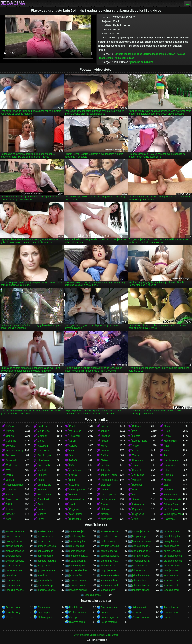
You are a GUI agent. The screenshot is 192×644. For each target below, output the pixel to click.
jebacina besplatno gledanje (47, 585)
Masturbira (43, 470)
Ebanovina (170, 465)
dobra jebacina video (173, 551)
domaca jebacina (110, 556)
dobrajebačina (14, 556)
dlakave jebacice (15, 551)
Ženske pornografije (142, 617)
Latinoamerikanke (110, 480)
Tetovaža (106, 470)
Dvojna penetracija (110, 495)
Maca (155, 54)
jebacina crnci (171, 590)
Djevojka (11, 446)
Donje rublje (44, 465)
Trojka (117, 58)
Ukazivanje (44, 460)
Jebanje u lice (77, 499)
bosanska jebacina (47, 541)
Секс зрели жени (110, 607)
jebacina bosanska (142, 585)
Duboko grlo (44, 455)
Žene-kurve (75, 470)
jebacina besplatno (15, 585)
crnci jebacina (77, 546)
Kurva (104, 446)
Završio (105, 465)
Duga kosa (138, 514)
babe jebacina (14, 536)
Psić (135, 431)
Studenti (42, 475)
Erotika (73, 475)
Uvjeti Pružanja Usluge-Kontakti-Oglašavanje (96, 635)
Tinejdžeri (74, 436)
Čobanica (11, 441)
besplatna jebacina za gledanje (79, 536)
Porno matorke (109, 622)
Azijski (73, 441)
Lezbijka (168, 490)
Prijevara (137, 509)
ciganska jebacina (15, 546)
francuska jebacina (79, 566)
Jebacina (13, 3)
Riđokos (168, 475)
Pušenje (10, 426)
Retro (135, 490)
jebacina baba (14, 580)
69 (134, 495)
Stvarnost (106, 485)
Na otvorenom (171, 460)
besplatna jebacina (47, 536)
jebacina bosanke (79, 585)
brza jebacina (171, 541)
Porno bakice (171, 607)
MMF (9, 470)
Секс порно (44, 612)
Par (166, 455)
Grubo (104, 504)
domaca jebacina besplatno (142, 556)
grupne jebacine (78, 570)
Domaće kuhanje (15, 451)
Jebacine (137, 612)
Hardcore (43, 426)
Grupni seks (44, 499)
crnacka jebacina (47, 546)
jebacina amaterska (173, 575)
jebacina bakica (78, 580)
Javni (72, 504)
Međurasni (12, 465)
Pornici (105, 612)
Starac (136, 499)
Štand (72, 455)
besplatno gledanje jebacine (142, 536)
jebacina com (108, 590)
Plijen (167, 431)
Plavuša (180, 54)
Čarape (73, 446)
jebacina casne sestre (15, 590)
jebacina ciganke (47, 590)
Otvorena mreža (173, 499)
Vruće (135, 446)
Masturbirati (170, 441)
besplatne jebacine (110, 536)
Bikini (9, 504)
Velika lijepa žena (173, 514)
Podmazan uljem (15, 485)
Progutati (74, 509)
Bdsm (41, 480)
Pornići (168, 617)
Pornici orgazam (110, 617)
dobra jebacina (77, 551)
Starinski (42, 490)
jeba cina (11, 575)
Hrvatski (74, 495)
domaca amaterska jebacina (79, 556)
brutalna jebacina (142, 541)
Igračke (73, 451)
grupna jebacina (46, 570)
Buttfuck (137, 426)
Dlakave (10, 455)
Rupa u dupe (45, 495)
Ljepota (147, 54)
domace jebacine (47, 561)
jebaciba (42, 575)
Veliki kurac (44, 451)
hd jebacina (138, 570)
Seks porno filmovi (142, 607)
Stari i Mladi (76, 514)
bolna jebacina (14, 541)
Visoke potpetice (78, 490)
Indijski (10, 509)
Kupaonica (107, 519)
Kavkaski (137, 470)
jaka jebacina (171, 570)
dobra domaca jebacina (47, 551)
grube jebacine (14, 570)
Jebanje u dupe (109, 475)
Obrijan (171, 54)
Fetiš (40, 504)
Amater (105, 441)
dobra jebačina (109, 551)
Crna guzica (44, 485)
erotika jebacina (141, 561)
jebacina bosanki (110, 585)
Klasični (105, 514)
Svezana (74, 485)
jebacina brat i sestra (173, 585)
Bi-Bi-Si (73, 460)
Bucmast (137, 485)
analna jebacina (109, 531)
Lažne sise (138, 504)
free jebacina (108, 566)
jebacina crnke (93, 595)
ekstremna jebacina (110, 561)
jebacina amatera (110, 575)
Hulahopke (75, 519)
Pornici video (76, 607)
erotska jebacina (173, 561)
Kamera (10, 495)
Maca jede (12, 490)
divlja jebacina (171, 546)
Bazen (41, 519)
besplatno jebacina (173, 536)
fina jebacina (44, 566)
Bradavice (169, 519)
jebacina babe (45, 580)
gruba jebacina (172, 566)
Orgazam (11, 480)
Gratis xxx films (77, 612)
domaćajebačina (173, 556)
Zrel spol (74, 617)
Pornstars (137, 460)
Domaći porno (14, 607)
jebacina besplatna (142, 580)
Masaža (42, 514)
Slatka (109, 58)
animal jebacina (141, 531)
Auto (8, 519)
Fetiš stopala (171, 509)
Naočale (10, 514)
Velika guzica (108, 499)
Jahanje (105, 431)
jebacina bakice (109, 580)
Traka (135, 465)
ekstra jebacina (77, 561)
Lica (166, 485)
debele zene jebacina (142, 546)
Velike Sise (128, 58)
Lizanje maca (139, 441)
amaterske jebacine (79, 531)
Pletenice (106, 509)
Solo (166, 451)
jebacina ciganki (78, 590)
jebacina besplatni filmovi (173, 580)
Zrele (135, 519)
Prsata (101, 58)
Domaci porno (171, 612)
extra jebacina (14, 566)
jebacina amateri (141, 575)
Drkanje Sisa (171, 504)
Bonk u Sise (170, 495)
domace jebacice (15, 561)
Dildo (167, 470)
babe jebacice (171, 531)
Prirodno (105, 451)
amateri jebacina (15, 531)
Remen (73, 480)
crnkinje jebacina (110, 546)
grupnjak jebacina (110, 570)
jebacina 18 (75, 575)
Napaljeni (43, 446)
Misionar (42, 436)
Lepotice (137, 54)
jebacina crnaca (141, 590)
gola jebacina (139, 566)
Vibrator (137, 480)
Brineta (119, 54)
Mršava (73, 465)
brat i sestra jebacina (110, 541)
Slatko (104, 460)
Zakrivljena (138, 475)
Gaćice (105, 455)
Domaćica (106, 490)
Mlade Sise (44, 431)
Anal (166, 446)
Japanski (11, 460)
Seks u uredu (13, 499)
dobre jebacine (46, 556)
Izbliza (128, 54)
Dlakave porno (45, 617)
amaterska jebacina (47, 531)
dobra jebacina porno (142, 551)
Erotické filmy (13, 612)
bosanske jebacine (79, 541)
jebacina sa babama (142, 62)
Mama (162, 54)
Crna (135, 451)
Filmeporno (44, 607)
